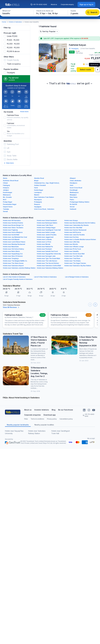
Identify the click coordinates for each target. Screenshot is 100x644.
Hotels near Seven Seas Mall (74, 254)
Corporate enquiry (67, 4)
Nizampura (38, 200)
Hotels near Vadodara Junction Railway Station (19, 268)
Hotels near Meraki (44, 244)
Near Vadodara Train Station (44, 197)
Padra (72, 200)
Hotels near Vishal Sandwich (47, 220)
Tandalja (6, 209)
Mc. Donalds (7, 197)
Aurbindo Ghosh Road (11, 181)
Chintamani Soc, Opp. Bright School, (47, 183)
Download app (50, 415)
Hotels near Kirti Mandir (11, 239)
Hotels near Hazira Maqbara (13, 232)
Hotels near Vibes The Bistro (13, 228)
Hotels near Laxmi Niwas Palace (14, 242)
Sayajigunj (38, 207)
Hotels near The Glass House (13, 263)
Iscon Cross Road (76, 188)
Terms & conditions (37, 419)
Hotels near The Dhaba (72, 261)
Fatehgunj (6, 185)
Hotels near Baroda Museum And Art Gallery (80, 223)
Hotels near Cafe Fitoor (45, 225)
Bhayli (36, 181)
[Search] (92, 12)
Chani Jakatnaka (75, 181)
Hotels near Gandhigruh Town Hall (49, 230)
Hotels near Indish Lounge (46, 232)
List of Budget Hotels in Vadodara (77, 277)
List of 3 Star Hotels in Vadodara (45, 277)
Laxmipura (38, 192)
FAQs (26, 419)
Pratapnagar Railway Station (80, 202)
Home (4, 22)
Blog (54, 410)
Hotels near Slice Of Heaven (13, 256)
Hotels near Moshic (71, 244)
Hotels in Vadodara (15, 22)
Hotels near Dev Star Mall (73, 228)
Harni (36, 188)
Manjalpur (73, 195)
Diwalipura (73, 183)
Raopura (37, 204)
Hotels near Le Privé (44, 242)
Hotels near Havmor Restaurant (75, 230)
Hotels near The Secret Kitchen (48, 263)
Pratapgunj (38, 202)
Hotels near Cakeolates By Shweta (76, 225)
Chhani (5, 183)
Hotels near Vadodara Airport (13, 266)
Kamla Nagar (39, 190)
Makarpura (7, 195)
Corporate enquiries (32, 415)
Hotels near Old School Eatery (13, 249)
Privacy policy (52, 419)
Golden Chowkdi (40, 185)
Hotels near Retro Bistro (11, 251)
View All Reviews (11, 307)
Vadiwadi (73, 209)
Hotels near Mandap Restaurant (14, 244)
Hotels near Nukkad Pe (45, 247)
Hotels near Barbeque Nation (47, 223)
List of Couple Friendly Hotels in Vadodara (18, 279)
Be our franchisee (66, 410)
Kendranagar (8, 192)
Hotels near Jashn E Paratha (47, 235)
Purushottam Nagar (10, 204)
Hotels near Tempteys (11, 258)
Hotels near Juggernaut (45, 237)
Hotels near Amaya (71, 220)
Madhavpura (74, 192)
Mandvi (37, 195)
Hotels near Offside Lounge (74, 247)
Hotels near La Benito (44, 239)
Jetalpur (6, 190)
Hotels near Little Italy (72, 242)
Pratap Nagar (8, 202)
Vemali (5, 211)
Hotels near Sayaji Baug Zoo (13, 254)
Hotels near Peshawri (44, 249)
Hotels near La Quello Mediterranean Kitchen (80, 239)
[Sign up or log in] (86, 4)
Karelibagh (74, 190)
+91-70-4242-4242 (39, 4)
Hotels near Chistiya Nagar (46, 228)
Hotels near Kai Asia (71, 237)
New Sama (73, 197)
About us (54, 4)
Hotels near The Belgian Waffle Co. (15, 261)
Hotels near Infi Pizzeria (73, 232)
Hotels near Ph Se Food (73, 249)
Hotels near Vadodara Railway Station (50, 268)
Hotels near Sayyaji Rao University (49, 254)
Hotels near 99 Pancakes (12, 220)
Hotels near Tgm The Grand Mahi (48, 258)
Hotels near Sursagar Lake (46, 256)
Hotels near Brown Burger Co (13, 225)
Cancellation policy (66, 419)
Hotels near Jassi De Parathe (74, 235)
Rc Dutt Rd (73, 204)
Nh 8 (5, 200)
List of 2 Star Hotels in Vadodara (14, 277)
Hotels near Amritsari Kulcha (13, 223)
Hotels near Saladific (72, 251)
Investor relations (42, 410)
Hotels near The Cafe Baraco (47, 261)
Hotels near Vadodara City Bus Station (78, 266)
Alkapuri (73, 178)
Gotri (71, 185)
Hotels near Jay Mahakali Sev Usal (15, 237)
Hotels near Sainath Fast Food (47, 251)
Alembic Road (39, 178)
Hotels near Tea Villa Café (73, 256)
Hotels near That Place (72, 258)
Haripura (6, 188)
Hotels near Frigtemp (10, 230)
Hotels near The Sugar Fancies (75, 263)
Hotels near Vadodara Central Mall (49, 266)
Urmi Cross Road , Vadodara (44, 209)
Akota (5, 178)
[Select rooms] (85, 70)
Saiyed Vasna (8, 207)
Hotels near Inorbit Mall (11, 235)
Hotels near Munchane (11, 247)
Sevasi (72, 207)
